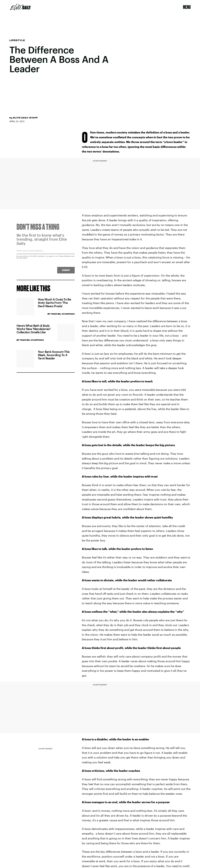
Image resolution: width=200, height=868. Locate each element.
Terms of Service (65, 258)
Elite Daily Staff (25, 118)
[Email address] (46, 253)
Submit (66, 271)
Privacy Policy (22, 259)
